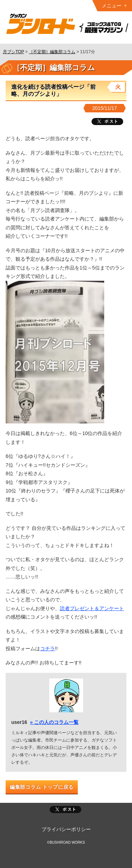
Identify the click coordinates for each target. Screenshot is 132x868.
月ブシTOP (13, 52)
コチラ (48, 649)
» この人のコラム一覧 (54, 722)
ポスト (65, 810)
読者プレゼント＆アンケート (92, 608)
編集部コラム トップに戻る (42, 787)
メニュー (112, 6)
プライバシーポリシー (66, 829)
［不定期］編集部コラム (52, 52)
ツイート (107, 122)
